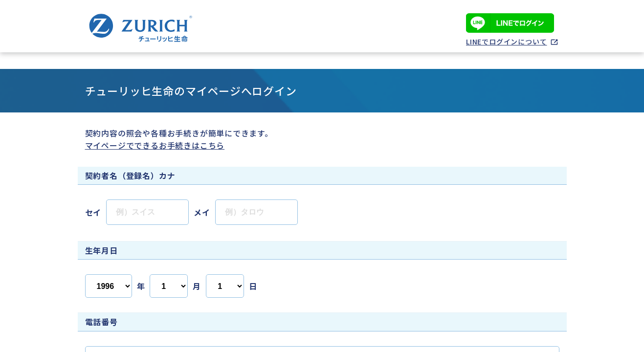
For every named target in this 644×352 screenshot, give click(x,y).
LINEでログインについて (506, 42)
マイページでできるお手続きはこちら (155, 145)
